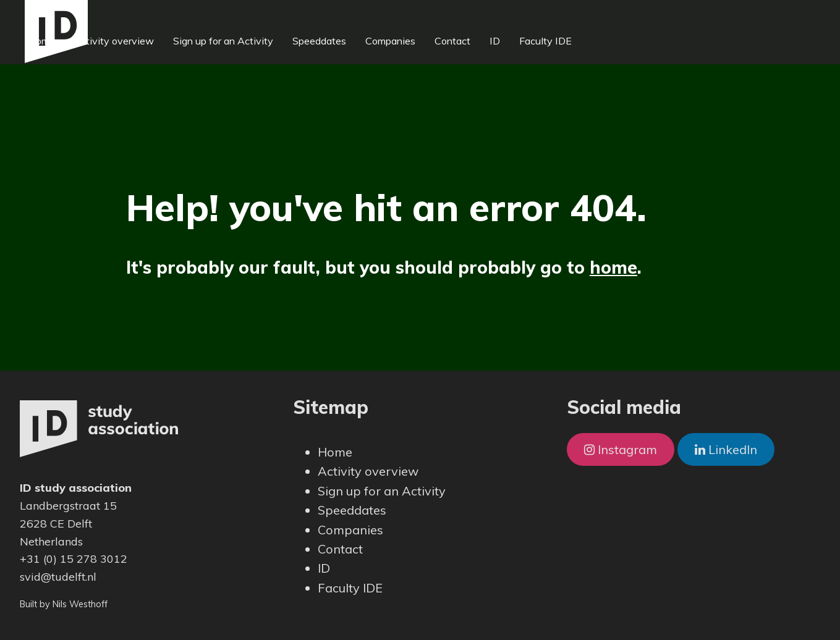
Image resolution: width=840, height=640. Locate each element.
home (613, 267)
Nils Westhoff (80, 604)
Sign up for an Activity (310, 15)
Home (129, 15)
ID (582, 15)
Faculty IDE (633, 15)
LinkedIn (726, 449)
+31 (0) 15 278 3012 (74, 559)
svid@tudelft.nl (58, 577)
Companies (477, 15)
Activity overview (202, 15)
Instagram (621, 449)
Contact (540, 15)
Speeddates (406, 15)
